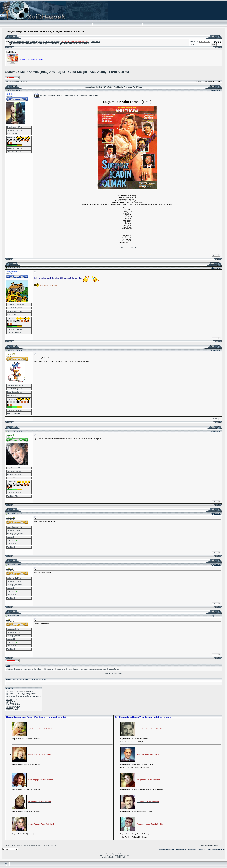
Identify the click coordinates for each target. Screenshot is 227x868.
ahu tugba (10, 669)
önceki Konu (109, 673)
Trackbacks (10, 706)
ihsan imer (83, 669)
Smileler (9, 701)
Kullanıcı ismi (194, 41)
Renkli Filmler (95, 42)
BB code (9, 700)
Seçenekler (209, 82)
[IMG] (8, 703)
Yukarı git (221, 849)
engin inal (67, 669)
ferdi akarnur (75, 669)
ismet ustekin (91, 669)
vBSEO (119, 857)
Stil (218, 82)
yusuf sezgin (115, 669)
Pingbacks (10, 708)
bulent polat (42, 669)
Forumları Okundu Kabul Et (211, 846)
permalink (217, 91)
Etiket (8, 666)
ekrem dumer (59, 669)
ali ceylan (17, 669)
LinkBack (198, 82)
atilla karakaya (33, 669)
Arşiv (215, 849)
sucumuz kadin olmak (103, 669)
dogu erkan (50, 669)
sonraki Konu (118, 673)
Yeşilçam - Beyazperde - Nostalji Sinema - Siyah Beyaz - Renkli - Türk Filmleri (34, 42)
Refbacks (9, 709)
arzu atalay (24, 669)
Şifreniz (192, 44)
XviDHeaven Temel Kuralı (127, 248)
